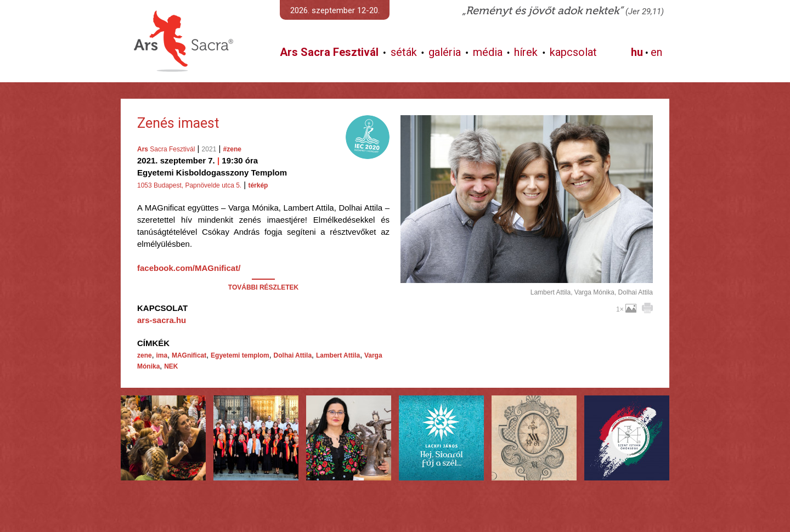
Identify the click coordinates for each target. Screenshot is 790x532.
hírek (526, 52)
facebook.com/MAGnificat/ (189, 268)
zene (145, 355)
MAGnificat (189, 355)
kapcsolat (573, 52)
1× (626, 309)
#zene (232, 149)
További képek (526, 270)
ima (162, 355)
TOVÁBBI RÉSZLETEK (263, 287)
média (488, 52)
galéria (445, 52)
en (656, 52)
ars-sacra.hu (162, 320)
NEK (171, 366)
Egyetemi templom (240, 355)
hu (637, 52)
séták (404, 52)
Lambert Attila (338, 355)
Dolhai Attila (293, 355)
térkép (258, 185)
